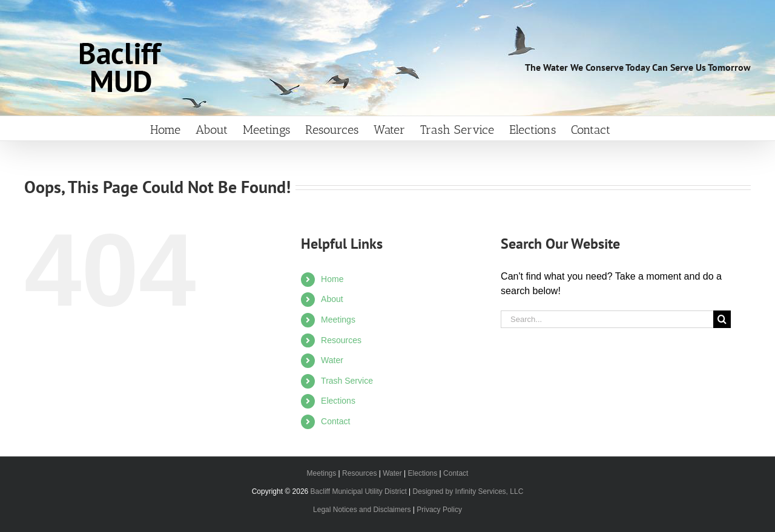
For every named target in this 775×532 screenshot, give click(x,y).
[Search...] (607, 319)
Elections (338, 401)
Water (332, 360)
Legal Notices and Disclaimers (362, 510)
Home (332, 279)
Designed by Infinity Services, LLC (468, 491)
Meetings (338, 320)
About (332, 299)
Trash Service (347, 381)
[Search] (722, 319)
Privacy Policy (439, 510)
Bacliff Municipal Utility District (359, 491)
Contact (335, 421)
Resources (341, 340)
